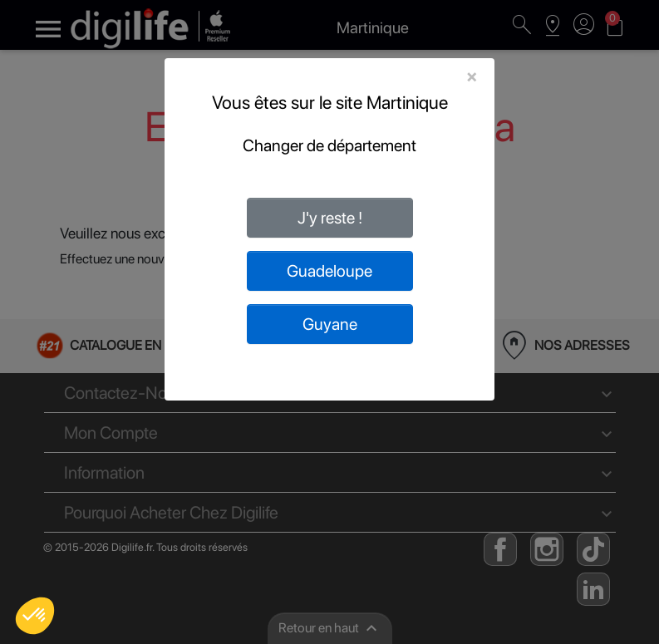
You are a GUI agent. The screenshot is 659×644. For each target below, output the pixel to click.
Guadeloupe (329, 271)
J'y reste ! (330, 218)
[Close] (472, 76)
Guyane (330, 324)
